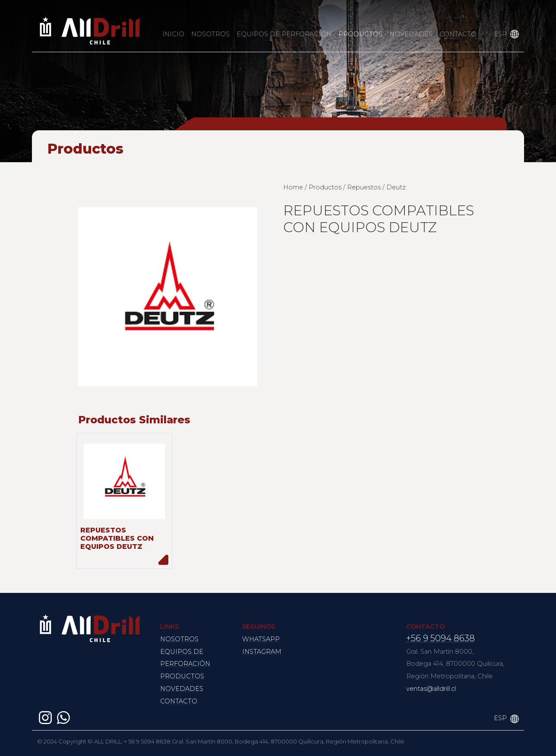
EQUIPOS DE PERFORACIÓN (284, 34)
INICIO (173, 34)
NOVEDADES (411, 34)
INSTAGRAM (262, 652)
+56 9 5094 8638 (441, 638)
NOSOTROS (210, 34)
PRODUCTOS (360, 34)
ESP (500, 34)
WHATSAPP (261, 639)
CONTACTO (458, 34)
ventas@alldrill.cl (431, 689)
